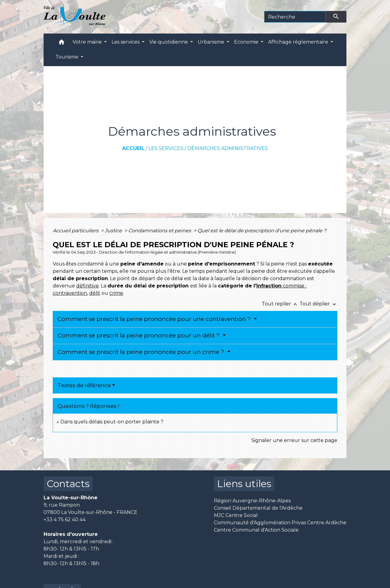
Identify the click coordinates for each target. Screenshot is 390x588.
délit (95, 293)
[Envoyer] (336, 17)
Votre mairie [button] (88, 42)
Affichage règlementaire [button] (299, 42)
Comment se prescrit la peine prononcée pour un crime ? (142, 352)
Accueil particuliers (76, 231)
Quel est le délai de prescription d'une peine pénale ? (262, 231)
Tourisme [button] (67, 57)
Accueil (133, 148)
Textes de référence (84, 385)
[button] (62, 43)
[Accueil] (74, 17)
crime (116, 293)
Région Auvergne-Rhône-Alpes (252, 501)
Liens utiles (244, 484)
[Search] (295, 17)
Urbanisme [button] (212, 42)
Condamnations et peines (160, 231)
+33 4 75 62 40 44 (65, 520)
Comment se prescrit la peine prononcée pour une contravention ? (155, 319)
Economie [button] (247, 42)
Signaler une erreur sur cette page (294, 440)
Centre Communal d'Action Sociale (256, 530)
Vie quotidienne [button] (169, 42)
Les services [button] (126, 42)
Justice (114, 231)
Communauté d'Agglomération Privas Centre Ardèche (280, 523)
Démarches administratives (228, 148)
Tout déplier (318, 304)
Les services (166, 148)
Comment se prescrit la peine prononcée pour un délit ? (139, 335)
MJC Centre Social (236, 515)
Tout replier (281, 304)
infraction (269, 286)
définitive (87, 286)
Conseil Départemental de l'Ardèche (258, 508)
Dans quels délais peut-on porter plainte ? (112, 422)
